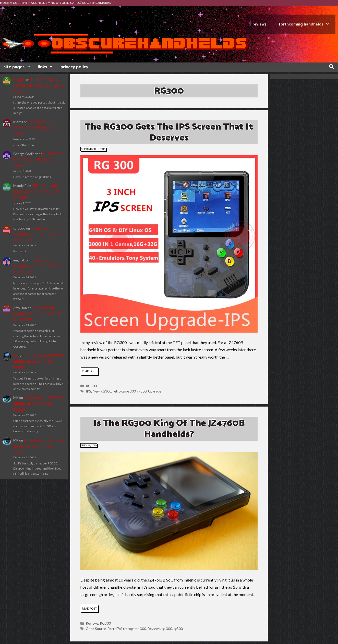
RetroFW (114, 629)
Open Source (96, 629)
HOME (5, 3)
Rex (16, 355)
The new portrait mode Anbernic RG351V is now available (37, 192)
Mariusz (19, 80)
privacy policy (74, 67)
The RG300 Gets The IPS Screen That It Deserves (169, 132)
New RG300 (102, 391)
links (47, 67)
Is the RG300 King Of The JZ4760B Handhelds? (169, 429)
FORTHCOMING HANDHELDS (307, 24)
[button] (169, 244)
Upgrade (155, 391)
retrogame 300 (124, 391)
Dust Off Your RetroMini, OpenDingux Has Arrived (34, 128)
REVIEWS (259, 24)
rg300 (142, 391)
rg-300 (167, 629)
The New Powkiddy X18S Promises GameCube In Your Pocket (39, 86)
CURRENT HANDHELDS (30, 3)
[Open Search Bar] (331, 67)
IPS (88, 391)
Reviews (92, 623)
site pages (19, 67)
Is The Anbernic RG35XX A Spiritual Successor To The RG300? (38, 234)
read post (90, 372)
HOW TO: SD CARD (65, 3)
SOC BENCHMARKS (97, 3)
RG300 (91, 386)
